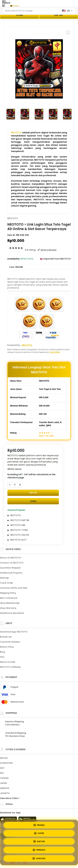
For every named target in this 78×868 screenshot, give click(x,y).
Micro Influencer (9, 598)
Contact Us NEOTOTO (12, 563)
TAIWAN (4, 778)
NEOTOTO (16, 133)
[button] (68, 32)
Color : (16, 267)
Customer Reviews (10, 642)
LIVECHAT (39, 858)
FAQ (2, 657)
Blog (2, 652)
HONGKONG (6, 763)
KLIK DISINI (55, 352)
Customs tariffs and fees (14, 588)
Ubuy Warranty (8, 608)
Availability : (14, 259)
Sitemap (4, 578)
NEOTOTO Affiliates (10, 667)
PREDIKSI (39, 850)
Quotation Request (10, 568)
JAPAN (3, 783)
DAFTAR (58, 15)
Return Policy (7, 647)
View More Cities (10, 798)
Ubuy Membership (10, 603)
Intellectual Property (11, 573)
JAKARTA (5, 793)
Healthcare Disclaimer (12, 613)
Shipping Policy (8, 593)
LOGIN (20, 15)
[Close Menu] (3, 6)
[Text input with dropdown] (31, 11)
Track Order (7, 583)
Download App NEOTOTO (14, 632)
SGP (2, 768)
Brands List (6, 637)
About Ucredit (8, 662)
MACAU (4, 758)
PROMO (39, 825)
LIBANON (5, 788)
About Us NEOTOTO (11, 558)
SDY (2, 773)
